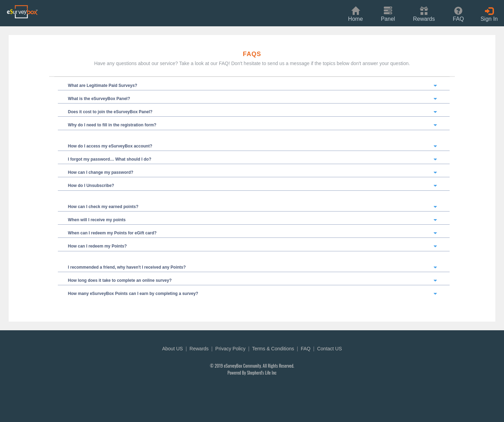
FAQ (306, 349)
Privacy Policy (231, 349)
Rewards (199, 349)
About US (173, 349)
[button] (424, 14)
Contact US (329, 349)
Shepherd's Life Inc (262, 373)
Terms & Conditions (273, 349)
